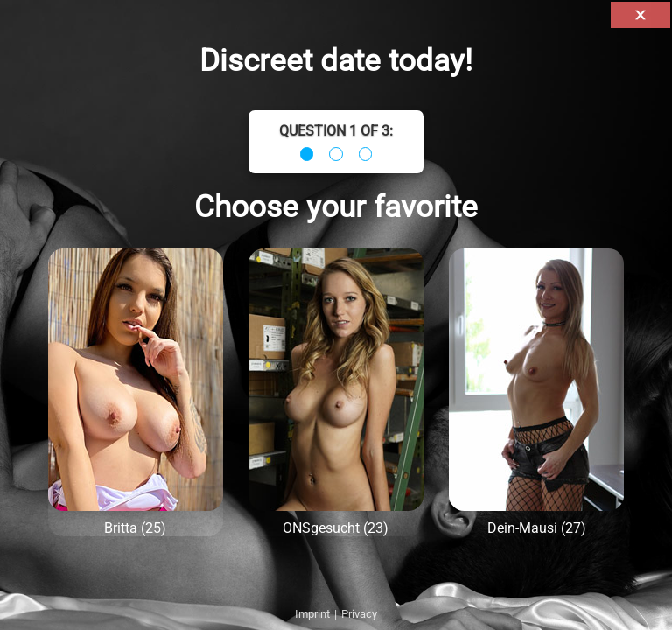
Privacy (359, 614)
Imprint (312, 614)
